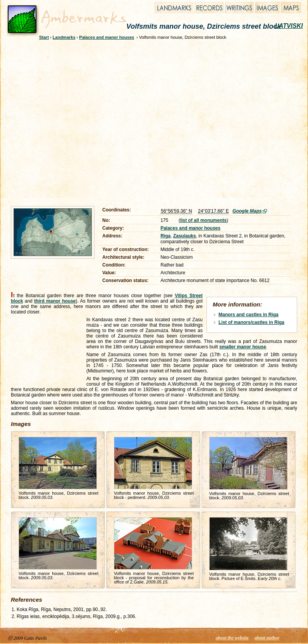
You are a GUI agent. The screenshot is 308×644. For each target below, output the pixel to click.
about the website (232, 638)
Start (44, 37)
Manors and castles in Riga (249, 315)
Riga (165, 236)
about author (267, 638)
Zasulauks (185, 236)
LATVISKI (289, 26)
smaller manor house (243, 347)
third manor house (55, 301)
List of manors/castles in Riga (251, 322)
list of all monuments (203, 220)
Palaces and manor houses (107, 37)
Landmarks (64, 37)
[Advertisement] (76, 122)
